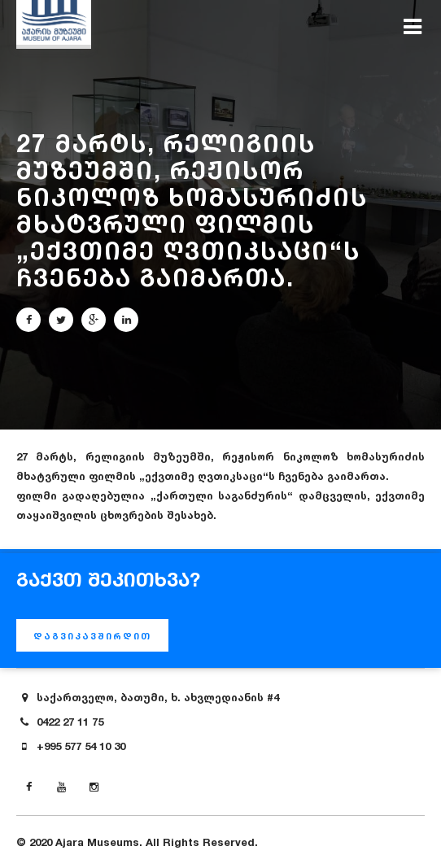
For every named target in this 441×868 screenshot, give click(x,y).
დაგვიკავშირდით (92, 636)
